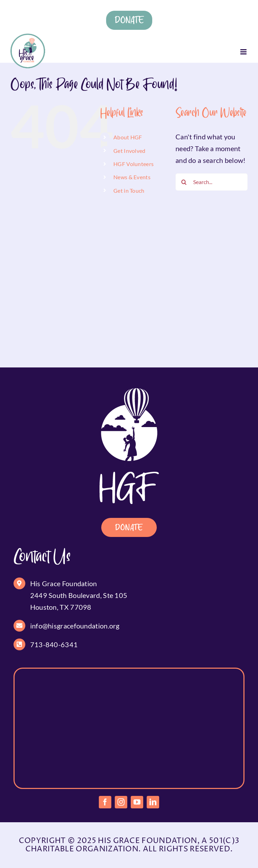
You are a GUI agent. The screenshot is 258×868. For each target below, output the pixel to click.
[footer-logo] (129, 392)
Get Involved (130, 151)
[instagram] (121, 802)
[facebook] (105, 802)
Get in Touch (129, 190)
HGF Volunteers (134, 164)
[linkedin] (153, 802)
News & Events (132, 177)
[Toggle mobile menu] (244, 52)
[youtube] (137, 802)
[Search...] (212, 182)
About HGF (128, 137)
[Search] (184, 182)
